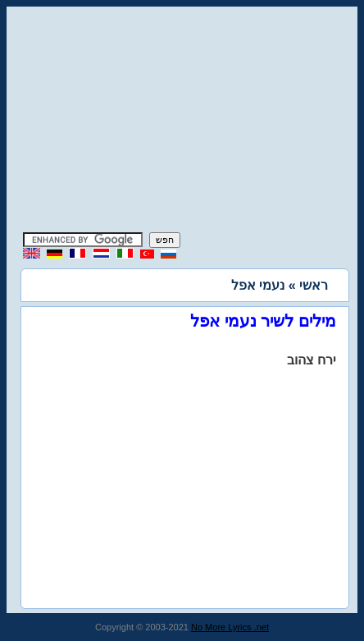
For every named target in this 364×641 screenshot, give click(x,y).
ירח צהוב (312, 360)
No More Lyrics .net (230, 627)
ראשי (314, 285)
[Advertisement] (182, 121)
